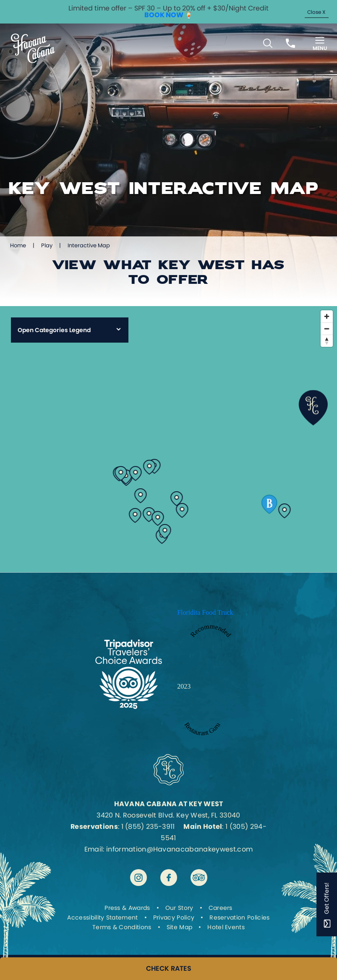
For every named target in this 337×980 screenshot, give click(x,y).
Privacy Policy (174, 917)
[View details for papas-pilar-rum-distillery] (136, 472)
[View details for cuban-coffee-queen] (150, 465)
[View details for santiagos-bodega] (135, 514)
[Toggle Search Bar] (268, 43)
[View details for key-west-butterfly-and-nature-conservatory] (165, 529)
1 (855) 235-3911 (148, 827)
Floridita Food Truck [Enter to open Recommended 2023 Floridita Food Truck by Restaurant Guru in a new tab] (205, 612)
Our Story (179, 908)
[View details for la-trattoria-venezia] (141, 494)
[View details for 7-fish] (177, 497)
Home (18, 245)
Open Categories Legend (54, 330)
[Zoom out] (327, 329)
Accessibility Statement (102, 917)
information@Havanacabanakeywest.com (179, 849)
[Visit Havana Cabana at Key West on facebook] (169, 878)
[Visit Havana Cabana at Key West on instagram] (138, 878)
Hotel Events (226, 927)
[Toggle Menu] (320, 43)
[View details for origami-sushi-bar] (158, 516)
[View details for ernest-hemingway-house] (149, 513)
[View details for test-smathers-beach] (285, 509)
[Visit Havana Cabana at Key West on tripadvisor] (199, 878)
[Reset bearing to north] (327, 341)
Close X (316, 12)
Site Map (180, 927)
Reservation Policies (239, 917)
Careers (221, 908)
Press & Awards (127, 908)
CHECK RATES (169, 969)
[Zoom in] (327, 316)
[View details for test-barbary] (270, 503)
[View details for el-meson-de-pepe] (121, 472)
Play (47, 245)
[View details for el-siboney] (182, 508)
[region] (168, 439)
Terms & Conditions (122, 927)
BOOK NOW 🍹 (169, 15)
